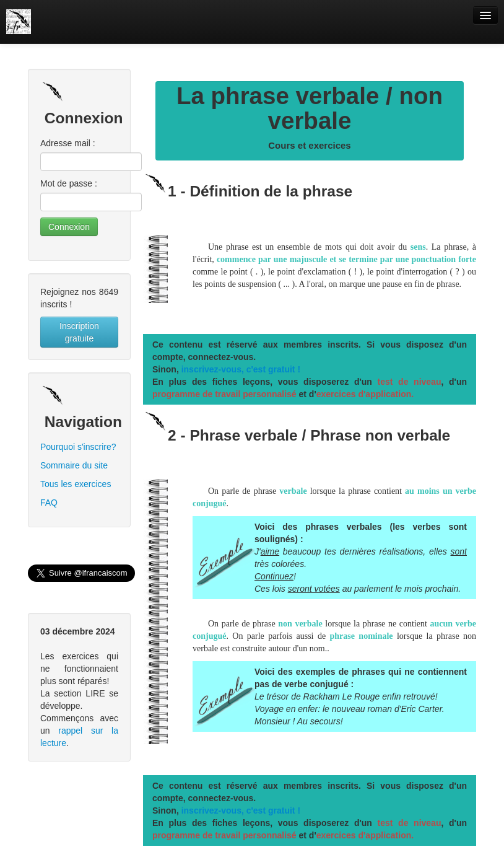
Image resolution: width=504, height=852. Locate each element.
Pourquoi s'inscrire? (78, 447)
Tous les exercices (76, 484)
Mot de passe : (69, 183)
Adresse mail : (68, 143)
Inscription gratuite (79, 332)
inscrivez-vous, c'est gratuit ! (241, 369)
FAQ (49, 503)
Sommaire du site (74, 465)
